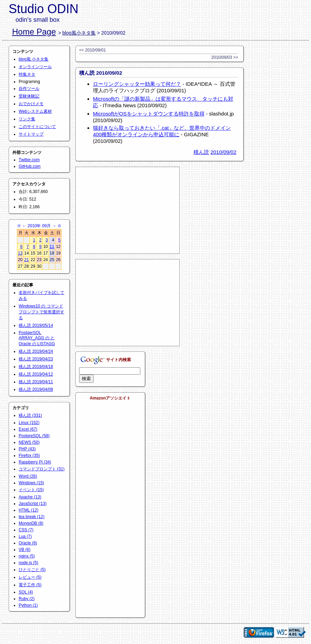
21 (26, 260)
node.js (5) (29, 563)
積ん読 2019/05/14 (36, 325)
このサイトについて (37, 127)
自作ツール (29, 89)
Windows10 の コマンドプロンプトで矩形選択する (41, 312)
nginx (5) (27, 556)
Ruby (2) (27, 599)
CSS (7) (26, 530)
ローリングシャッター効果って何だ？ (137, 84)
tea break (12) (32, 517)
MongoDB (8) (31, 523)
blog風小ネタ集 (79, 33)
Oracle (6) (28, 543)
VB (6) (25, 550)
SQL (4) (26, 592)
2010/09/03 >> (225, 57)
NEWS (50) (29, 442)
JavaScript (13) (33, 504)
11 (52, 247)
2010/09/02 (223, 152)
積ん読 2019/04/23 (36, 359)
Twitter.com (29, 160)
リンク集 (27, 119)
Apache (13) (30, 497)
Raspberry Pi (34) (35, 462)
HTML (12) (29, 510)
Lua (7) (25, 536)
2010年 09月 (39, 226)
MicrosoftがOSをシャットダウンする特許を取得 (149, 114)
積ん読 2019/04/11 (36, 382)
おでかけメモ (31, 104)
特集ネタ (27, 74)
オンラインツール (35, 67)
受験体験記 (29, 96)
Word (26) (28, 476)
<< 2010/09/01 (92, 50)
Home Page (34, 32)
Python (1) (28, 605)
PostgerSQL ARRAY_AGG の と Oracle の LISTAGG (37, 338)
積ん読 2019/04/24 (36, 351)
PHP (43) (27, 449)
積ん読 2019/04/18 (36, 367)
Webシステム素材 (35, 111)
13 (20, 253)
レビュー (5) (30, 577)
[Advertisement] (128, 210)
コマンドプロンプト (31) (42, 469)
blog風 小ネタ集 (34, 59)
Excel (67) (28, 429)
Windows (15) (31, 483)
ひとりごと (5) (32, 570)
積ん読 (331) (30, 415)
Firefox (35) (29, 456)
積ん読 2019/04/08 (36, 389)
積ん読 (201, 152)
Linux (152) (29, 423)
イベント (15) (31, 490)
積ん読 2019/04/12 (36, 374)
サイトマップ (31, 134)
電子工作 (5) (30, 585)
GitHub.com (30, 166)
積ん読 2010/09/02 (101, 73)
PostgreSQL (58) (34, 436)
